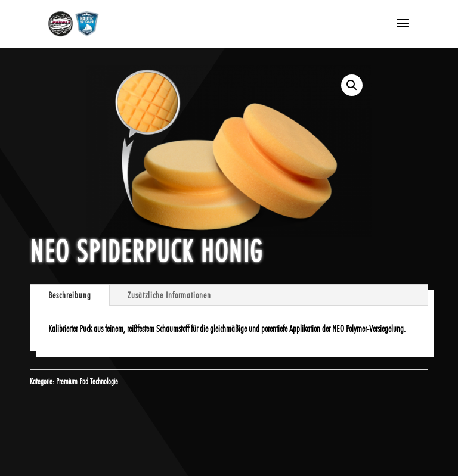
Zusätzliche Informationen (169, 295)
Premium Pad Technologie (87, 381)
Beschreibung (70, 295)
